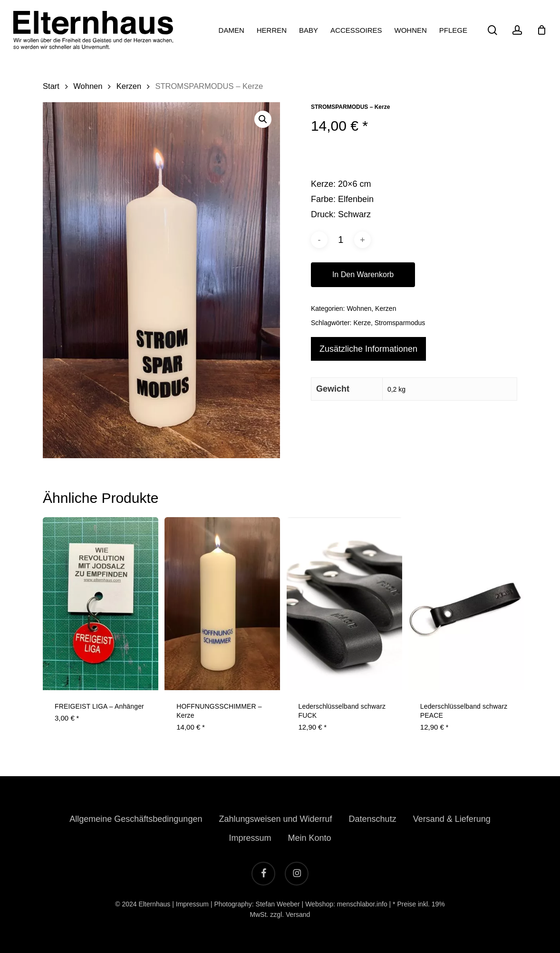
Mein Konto (309, 838)
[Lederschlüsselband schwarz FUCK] (344, 604)
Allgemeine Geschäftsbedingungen (136, 819)
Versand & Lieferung (452, 819)
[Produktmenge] (341, 240)
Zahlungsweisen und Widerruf (275, 819)
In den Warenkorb (363, 274)
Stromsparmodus (400, 323)
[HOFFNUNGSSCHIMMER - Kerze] (222, 604)
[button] (263, 119)
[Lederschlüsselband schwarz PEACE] (466, 604)
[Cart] (541, 30)
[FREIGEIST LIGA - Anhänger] (101, 604)
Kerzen (129, 86)
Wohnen (88, 86)
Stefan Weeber (278, 904)
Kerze (362, 323)
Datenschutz (373, 819)
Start (51, 86)
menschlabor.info (362, 904)
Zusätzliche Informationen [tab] (368, 349)
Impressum (250, 838)
